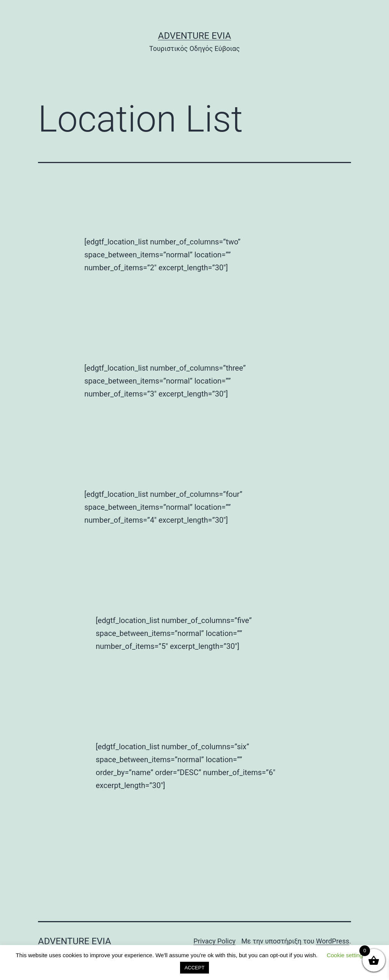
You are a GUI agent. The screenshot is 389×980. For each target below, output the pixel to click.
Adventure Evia (194, 36)
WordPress (333, 941)
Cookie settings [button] (346, 955)
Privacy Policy (214, 941)
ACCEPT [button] (195, 968)
